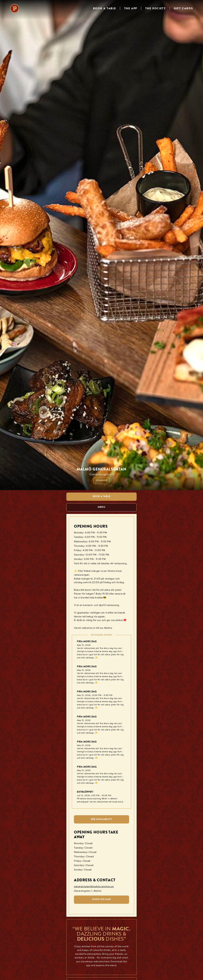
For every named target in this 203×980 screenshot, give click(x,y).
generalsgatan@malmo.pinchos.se (94, 887)
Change (101, 481)
